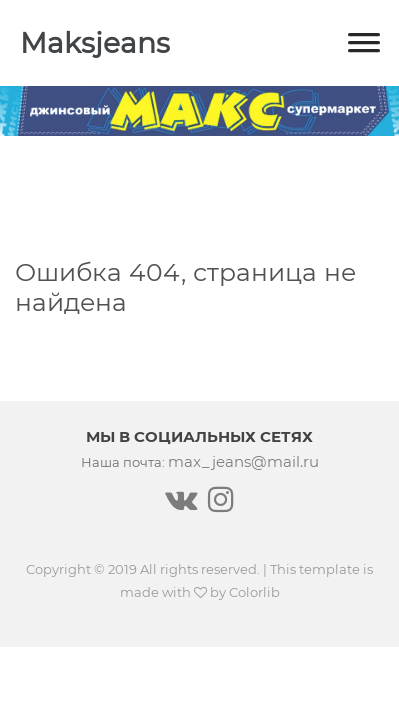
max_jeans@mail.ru (243, 461)
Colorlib (254, 592)
